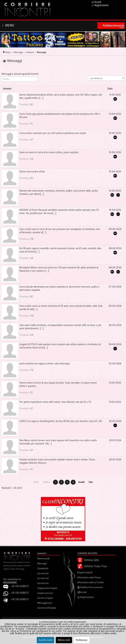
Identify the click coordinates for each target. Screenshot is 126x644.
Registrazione (85, 597)
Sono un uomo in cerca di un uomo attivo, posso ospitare (49, 152)
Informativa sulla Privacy (89, 577)
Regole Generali (85, 573)
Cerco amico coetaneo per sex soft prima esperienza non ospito (53, 133)
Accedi (82, 592)
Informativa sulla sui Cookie (90, 582)
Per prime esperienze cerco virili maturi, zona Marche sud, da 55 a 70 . (56, 402)
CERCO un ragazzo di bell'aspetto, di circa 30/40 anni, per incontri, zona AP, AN (61, 421)
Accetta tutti (45, 640)
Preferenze (82, 640)
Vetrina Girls (91, 560)
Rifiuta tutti (64, 640)
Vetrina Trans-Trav (95, 566)
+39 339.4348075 (20, 593)
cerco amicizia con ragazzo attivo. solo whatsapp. (45, 364)
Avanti (81, 482)
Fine (91, 482)
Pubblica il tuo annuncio (90, 587)
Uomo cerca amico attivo (32, 172)
